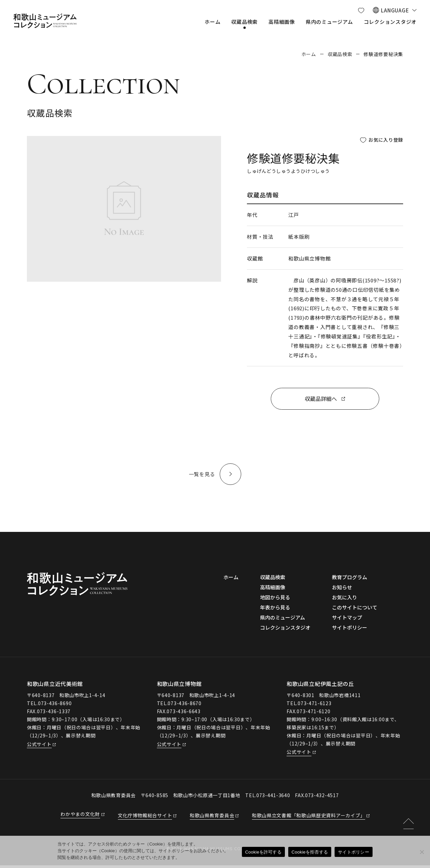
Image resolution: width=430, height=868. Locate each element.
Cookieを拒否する (310, 852)
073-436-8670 (184, 705)
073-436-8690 (55, 705)
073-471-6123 (314, 705)
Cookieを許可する (263, 852)
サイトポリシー (354, 852)
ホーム (309, 54)
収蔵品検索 (340, 54)
